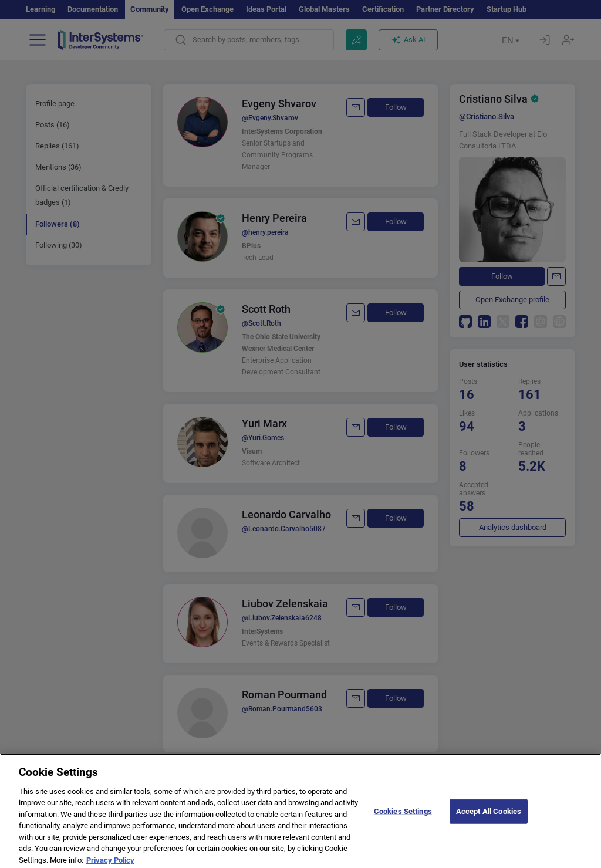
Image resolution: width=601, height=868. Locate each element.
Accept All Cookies (489, 822)
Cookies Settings (403, 822)
